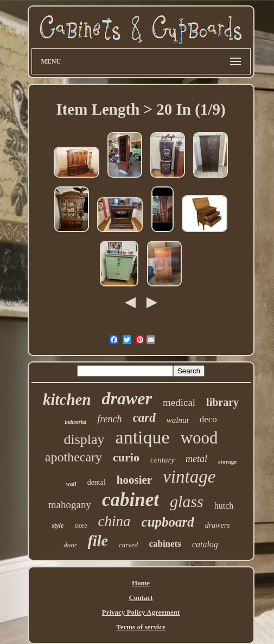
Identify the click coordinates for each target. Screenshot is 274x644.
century (163, 460)
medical (179, 402)
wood (199, 438)
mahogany (70, 505)
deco (208, 419)
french (109, 419)
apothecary (74, 457)
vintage (189, 477)
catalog (205, 544)
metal (196, 459)
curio (126, 457)
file (98, 540)
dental (97, 482)
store (81, 526)
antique (143, 437)
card (144, 418)
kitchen (67, 399)
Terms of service (141, 627)
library (222, 402)
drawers (218, 525)
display (84, 439)
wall (71, 484)
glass (187, 501)
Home (141, 583)
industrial (75, 422)
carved (128, 545)
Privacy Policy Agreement (141, 612)
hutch (224, 506)
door (70, 545)
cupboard (168, 522)
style (58, 526)
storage (227, 461)
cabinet (130, 500)
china (114, 521)
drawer (127, 398)
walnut (178, 420)
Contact (141, 598)
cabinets (165, 544)
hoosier (134, 480)
